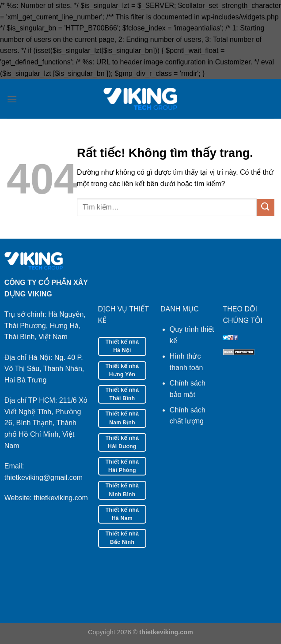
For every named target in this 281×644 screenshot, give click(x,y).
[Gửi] (266, 208)
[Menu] (12, 99)
